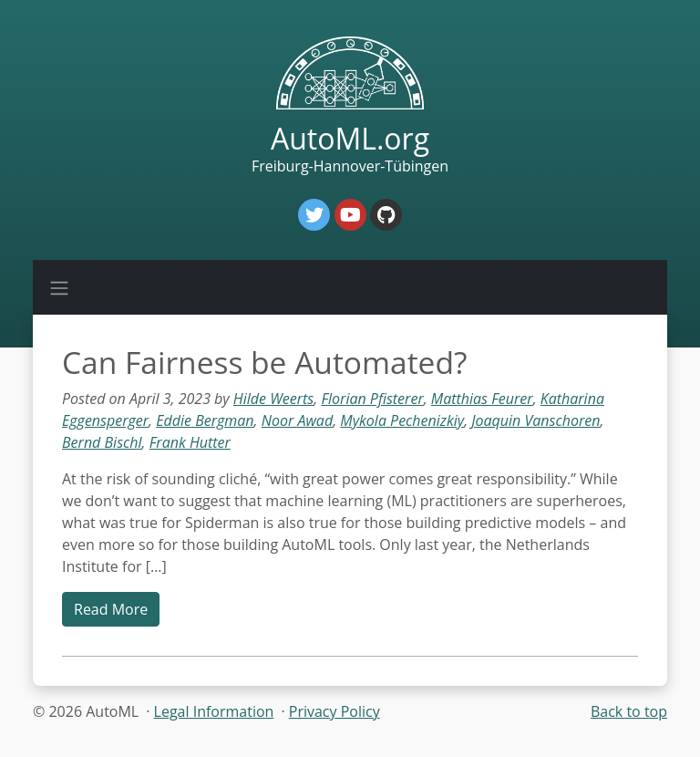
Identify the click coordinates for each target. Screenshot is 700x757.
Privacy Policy (335, 711)
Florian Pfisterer (372, 399)
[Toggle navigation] (59, 287)
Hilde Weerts (273, 399)
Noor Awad (297, 420)
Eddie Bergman (205, 420)
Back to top (629, 711)
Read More (111, 609)
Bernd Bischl (102, 442)
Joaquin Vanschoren (535, 420)
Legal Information (214, 711)
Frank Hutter (190, 442)
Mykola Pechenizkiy (402, 420)
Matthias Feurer (482, 399)
